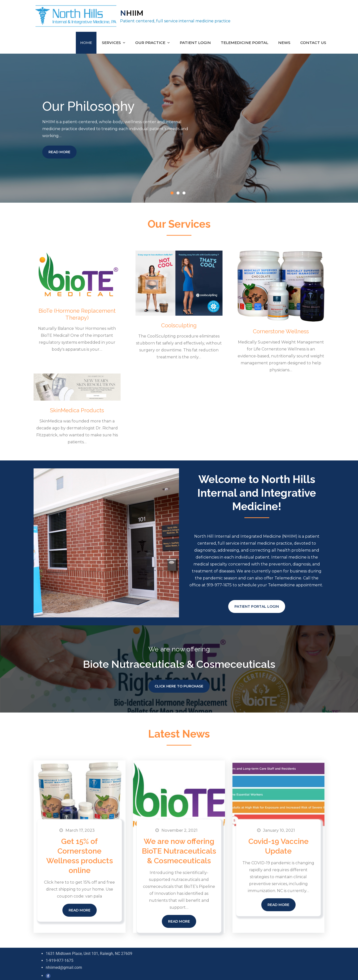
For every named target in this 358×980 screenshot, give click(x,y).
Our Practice (150, 41)
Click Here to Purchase (179, 684)
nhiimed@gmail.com (64, 966)
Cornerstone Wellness (281, 330)
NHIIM (131, 12)
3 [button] (185, 192)
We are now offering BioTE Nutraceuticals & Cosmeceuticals (179, 849)
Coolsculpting (179, 324)
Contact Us (313, 41)
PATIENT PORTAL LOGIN (257, 605)
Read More (59, 150)
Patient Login (195, 41)
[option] (179, 126)
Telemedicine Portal (245, 41)
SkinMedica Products (77, 409)
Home (86, 41)
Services (111, 41)
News (284, 41)
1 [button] (173, 192)
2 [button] (179, 192)
